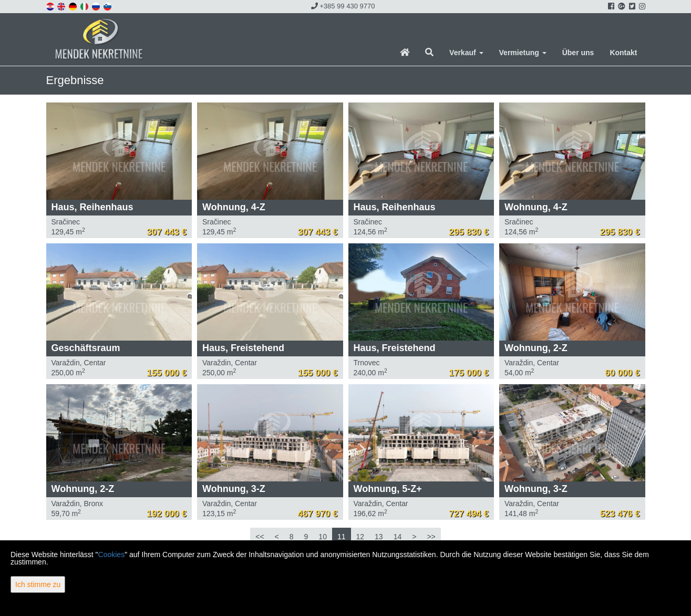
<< (260, 537)
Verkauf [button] (466, 53)
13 (379, 537)
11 (342, 537)
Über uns (578, 53)
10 (323, 537)
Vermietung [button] (523, 53)
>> (431, 537)
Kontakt (623, 53)
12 (360, 537)
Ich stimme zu (38, 584)
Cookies (112, 555)
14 (398, 537)
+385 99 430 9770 (343, 6)
